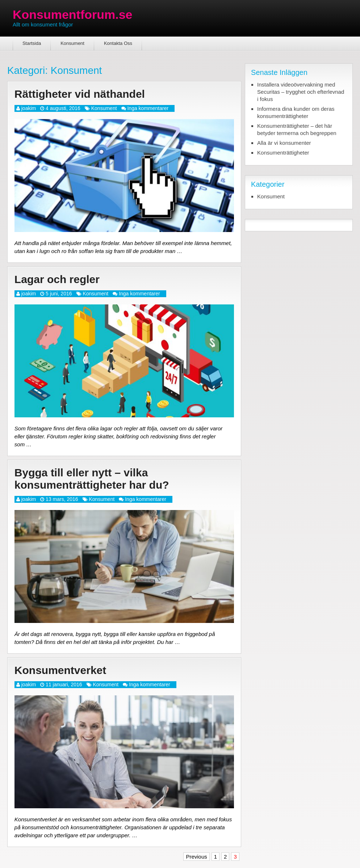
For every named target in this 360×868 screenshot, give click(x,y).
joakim (29, 108)
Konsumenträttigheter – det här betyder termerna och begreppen (297, 129)
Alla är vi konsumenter (284, 143)
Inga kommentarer (148, 108)
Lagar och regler (57, 279)
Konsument (72, 43)
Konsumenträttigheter (283, 153)
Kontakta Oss (118, 43)
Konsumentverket (60, 670)
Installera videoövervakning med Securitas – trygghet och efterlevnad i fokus (301, 92)
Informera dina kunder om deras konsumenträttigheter (296, 112)
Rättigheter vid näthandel (80, 94)
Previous (196, 857)
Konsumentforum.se (73, 14)
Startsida (32, 43)
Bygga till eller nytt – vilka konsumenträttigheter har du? (92, 479)
